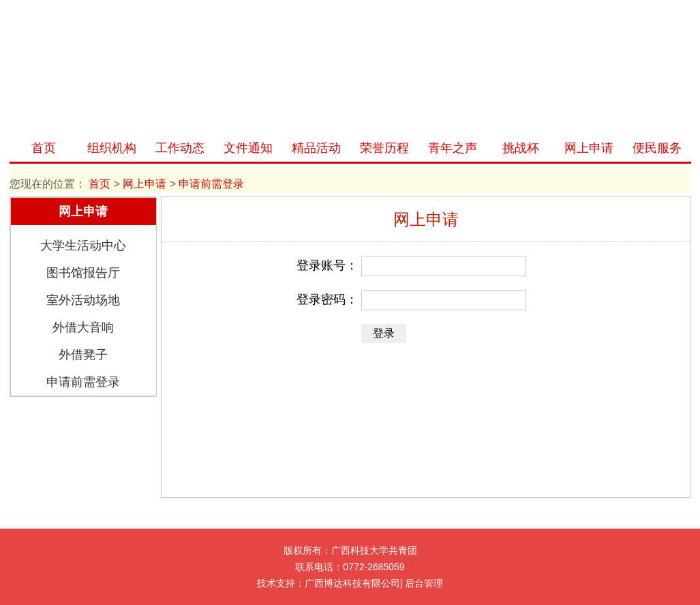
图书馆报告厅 (83, 273)
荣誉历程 (384, 148)
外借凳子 (83, 355)
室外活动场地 (83, 300)
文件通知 (248, 148)
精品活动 (316, 148)
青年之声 (453, 148)
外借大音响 (83, 327)
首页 (44, 148)
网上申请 (589, 148)
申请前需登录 (83, 382)
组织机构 (112, 148)
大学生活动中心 (83, 246)
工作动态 (180, 148)
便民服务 (657, 148)
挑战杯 (521, 148)
